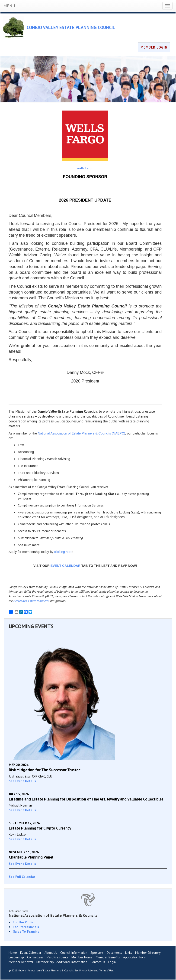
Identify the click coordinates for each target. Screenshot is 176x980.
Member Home (82, 957)
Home (13, 953)
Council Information (74, 953)
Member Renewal (21, 962)
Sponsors (97, 953)
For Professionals (26, 927)
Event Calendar (31, 953)
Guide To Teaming (26, 931)
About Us (51, 953)
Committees (35, 957)
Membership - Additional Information (62, 962)
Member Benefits (108, 957)
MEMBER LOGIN (154, 47)
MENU (9, 6)
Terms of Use (106, 970)
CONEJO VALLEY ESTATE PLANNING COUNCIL (71, 27)
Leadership (16, 957)
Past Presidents (58, 957)
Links (129, 953)
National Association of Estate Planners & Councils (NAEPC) (82, 433)
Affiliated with (88, 913)
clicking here (63, 552)
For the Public (23, 922)
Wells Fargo (85, 140)
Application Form (135, 957)
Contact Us (98, 962)
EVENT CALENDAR (66, 566)
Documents (114, 953)
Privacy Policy (86, 970)
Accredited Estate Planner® (31, 601)
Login (112, 962)
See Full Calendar (22, 877)
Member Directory (148, 953)
